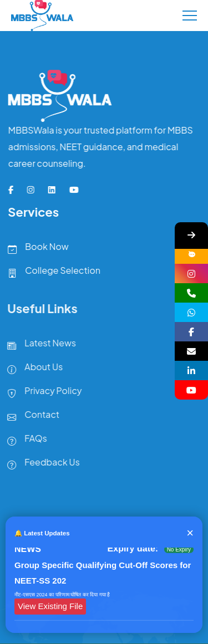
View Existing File (50, 607)
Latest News (39, 345)
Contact (31, 417)
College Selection (52, 273)
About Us (32, 369)
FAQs (24, 441)
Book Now (36, 249)
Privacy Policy (42, 393)
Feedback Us (41, 464)
